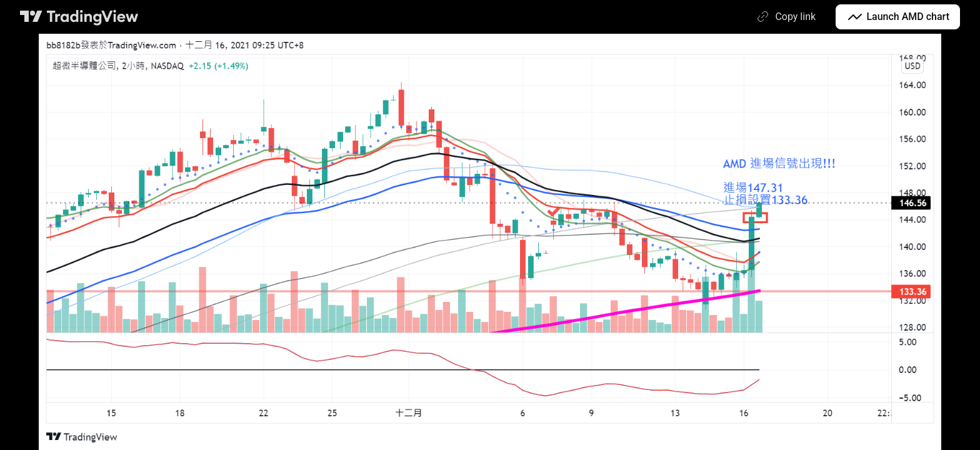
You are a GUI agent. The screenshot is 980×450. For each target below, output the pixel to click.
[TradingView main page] (79, 17)
